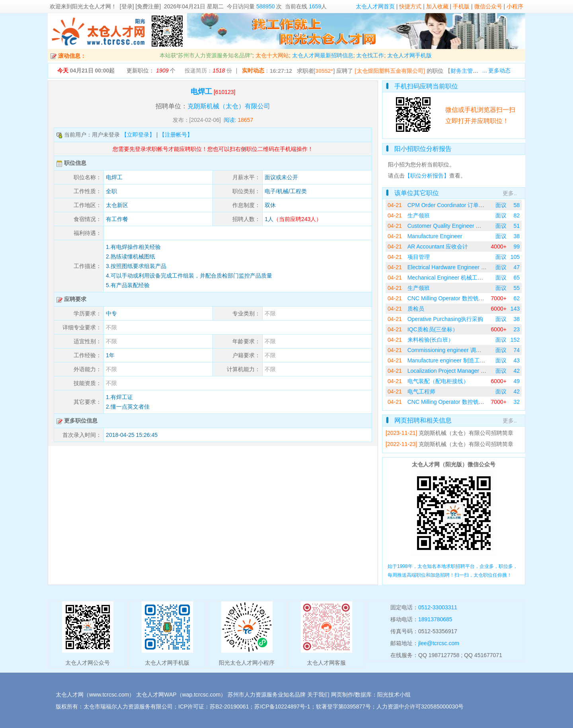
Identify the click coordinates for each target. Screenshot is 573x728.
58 (516, 205)
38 (516, 236)
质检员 (416, 309)
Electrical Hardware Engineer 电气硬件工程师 (464, 267)
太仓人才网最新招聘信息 (323, 55)
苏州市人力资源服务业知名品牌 (267, 695)
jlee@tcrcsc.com (439, 643)
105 (515, 257)
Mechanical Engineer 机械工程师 (448, 278)
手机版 (461, 6)
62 (516, 298)
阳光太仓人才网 (92, 6)
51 (516, 226)
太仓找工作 (370, 55)
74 (516, 350)
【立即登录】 (138, 135)
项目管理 (419, 257)
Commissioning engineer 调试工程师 (453, 350)
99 (516, 247)
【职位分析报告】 (427, 176)
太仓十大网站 (272, 55)
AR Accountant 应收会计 (438, 247)
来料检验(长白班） (431, 340)
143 (515, 309)
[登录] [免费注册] (140, 6)
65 (516, 278)
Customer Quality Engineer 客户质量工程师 (461, 226)
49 (516, 381)
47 (516, 267)
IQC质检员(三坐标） (433, 329)
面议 (501, 205)
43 (516, 360)
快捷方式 (410, 6)
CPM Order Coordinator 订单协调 (449, 205)
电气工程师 (421, 391)
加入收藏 (437, 6)
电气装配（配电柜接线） (438, 381)
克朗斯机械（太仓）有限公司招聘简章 (466, 433)
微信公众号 (488, 6)
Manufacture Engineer (435, 236)
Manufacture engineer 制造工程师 (449, 360)
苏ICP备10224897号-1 (282, 706)
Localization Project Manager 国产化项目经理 (464, 371)
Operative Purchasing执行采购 (445, 319)
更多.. (510, 193)
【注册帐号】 (176, 135)
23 (516, 329)
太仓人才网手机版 (409, 55)
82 (516, 215)
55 (516, 288)
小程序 (515, 6)
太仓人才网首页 (375, 6)
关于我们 (318, 695)
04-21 (395, 205)
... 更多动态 (497, 70)
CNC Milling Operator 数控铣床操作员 (454, 298)
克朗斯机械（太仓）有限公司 (229, 106)
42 (516, 371)
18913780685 (435, 619)
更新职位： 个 (151, 70)
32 (516, 402)
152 (515, 340)
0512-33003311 (438, 607)
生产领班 (419, 215)
